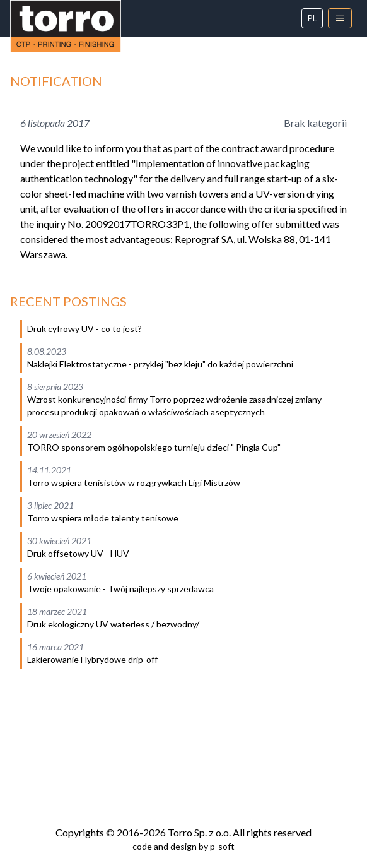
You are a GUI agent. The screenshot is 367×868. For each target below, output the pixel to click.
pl (312, 18)
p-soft (222, 846)
